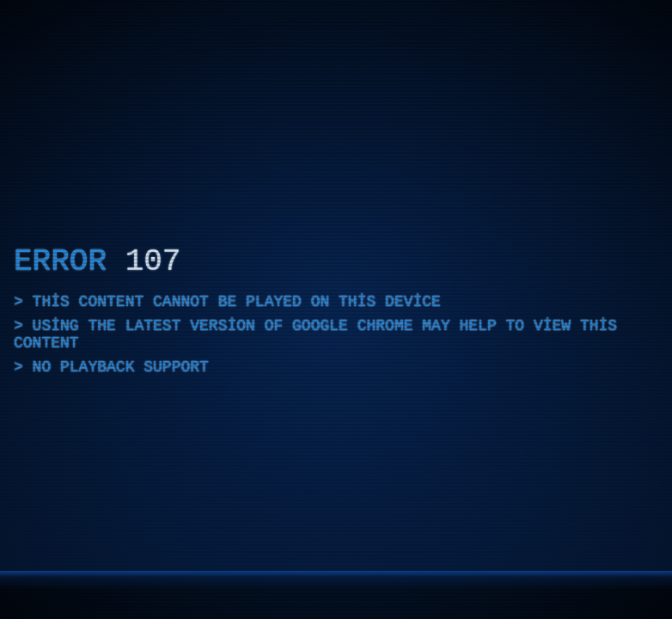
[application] (336, 309)
